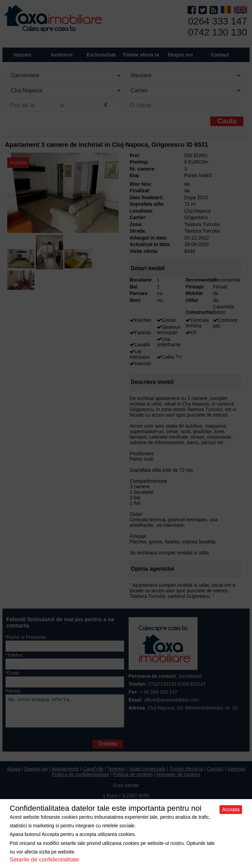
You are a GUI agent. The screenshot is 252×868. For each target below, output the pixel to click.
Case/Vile (93, 774)
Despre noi (36, 774)
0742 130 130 (217, 32)
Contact (220, 55)
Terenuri (116, 774)
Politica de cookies (133, 779)
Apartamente (65, 774)
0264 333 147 (217, 21)
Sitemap (236, 774)
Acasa (14, 774)
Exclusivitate (101, 55)
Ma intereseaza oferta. (65, 713)
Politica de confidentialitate (80, 779)
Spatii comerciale (147, 774)
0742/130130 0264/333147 (177, 684)
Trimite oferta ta (141, 55)
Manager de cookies (179, 779)
